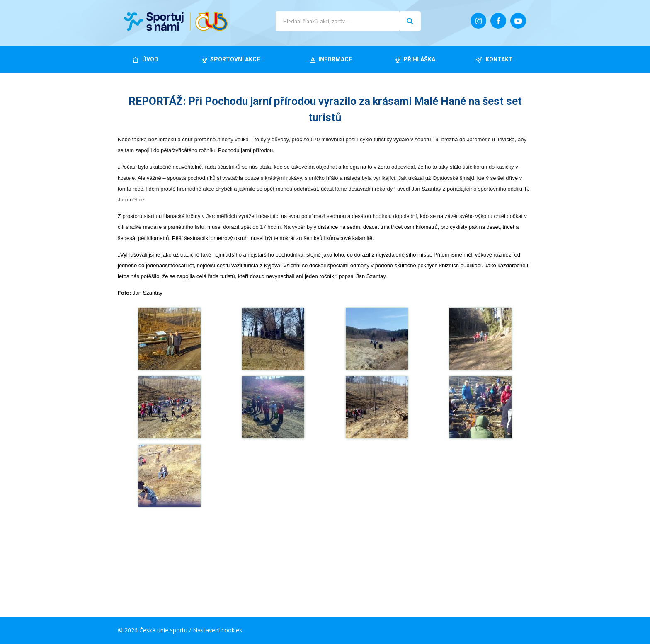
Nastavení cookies (217, 630)
